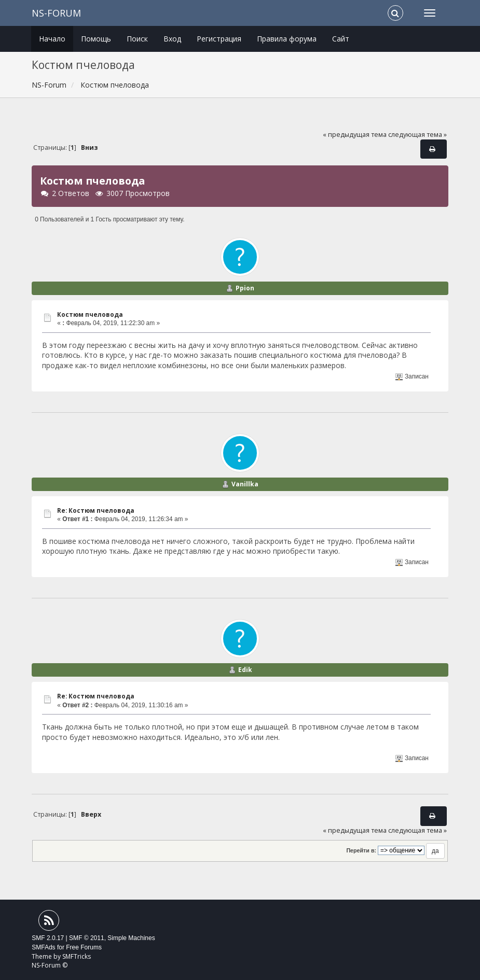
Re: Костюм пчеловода (96, 510)
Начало (52, 39)
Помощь (96, 39)
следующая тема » (417, 135)
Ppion (245, 288)
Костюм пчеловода (90, 314)
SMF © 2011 (87, 938)
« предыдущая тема (355, 135)
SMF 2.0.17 (48, 938)
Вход (172, 39)
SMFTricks (77, 956)
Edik (245, 670)
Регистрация (219, 39)
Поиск (137, 39)
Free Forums (84, 947)
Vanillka (245, 484)
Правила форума (287, 39)
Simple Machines (131, 938)
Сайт (341, 39)
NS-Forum (56, 13)
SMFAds (43, 947)
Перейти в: (361, 850)
